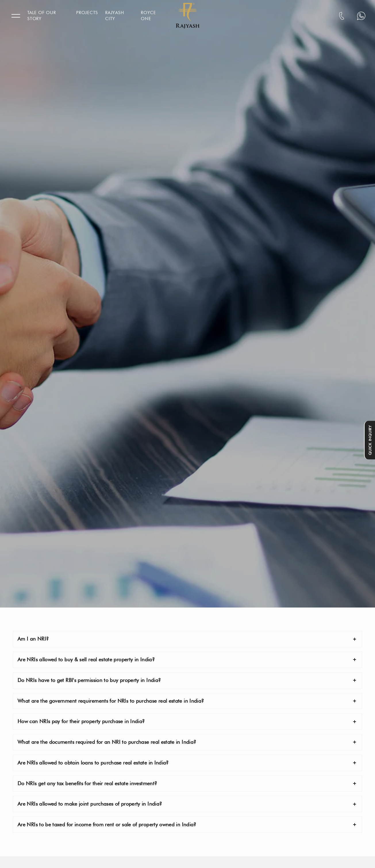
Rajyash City (115, 16)
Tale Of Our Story (42, 16)
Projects (87, 13)
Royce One (148, 16)
